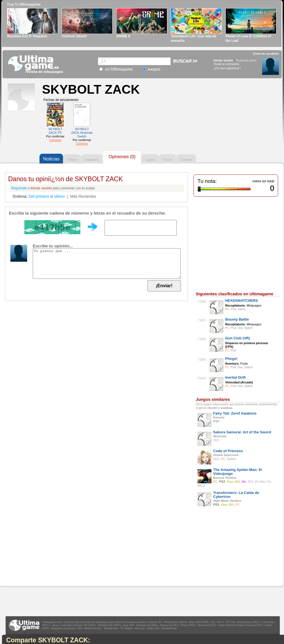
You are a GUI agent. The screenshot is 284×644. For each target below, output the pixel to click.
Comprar (55, 140)
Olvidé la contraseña (226, 64)
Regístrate (19, 188)
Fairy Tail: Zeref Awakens (235, 413)
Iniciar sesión (224, 60)
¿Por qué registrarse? (227, 68)
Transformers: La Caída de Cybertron (236, 495)
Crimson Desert (74, 36)
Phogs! (231, 359)
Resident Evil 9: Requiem (27, 36)
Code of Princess (228, 451)
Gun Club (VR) (238, 338)
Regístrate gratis (246, 60)
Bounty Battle (237, 319)
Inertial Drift (235, 377)
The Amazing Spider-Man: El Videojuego (238, 472)
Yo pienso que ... (107, 264)
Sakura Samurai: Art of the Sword (242, 432)
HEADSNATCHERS (242, 301)
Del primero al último (47, 196)
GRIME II (123, 36)
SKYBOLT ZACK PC (55, 131)
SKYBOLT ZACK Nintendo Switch (82, 133)
